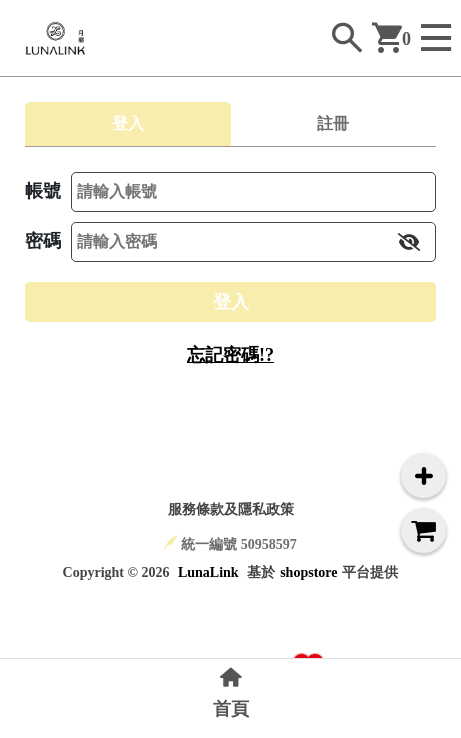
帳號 (43, 191)
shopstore (308, 572)
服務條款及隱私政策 (231, 509)
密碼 (43, 241)
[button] (409, 242)
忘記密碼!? (230, 355)
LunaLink (208, 572)
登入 (231, 302)
